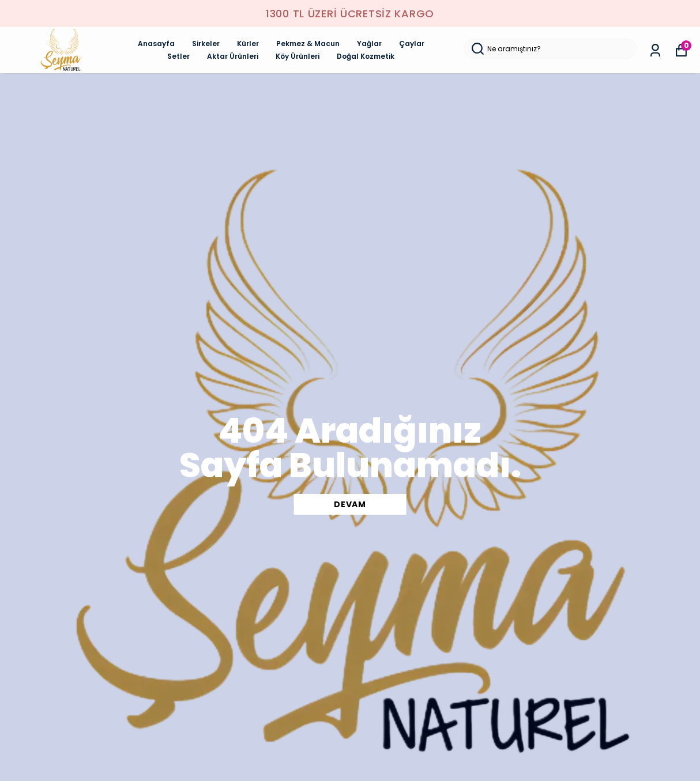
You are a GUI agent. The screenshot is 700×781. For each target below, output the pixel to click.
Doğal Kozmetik (366, 56)
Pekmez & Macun (308, 44)
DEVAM (350, 504)
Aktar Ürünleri (233, 56)
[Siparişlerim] (655, 50)
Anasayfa (156, 44)
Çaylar (412, 44)
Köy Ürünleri (298, 56)
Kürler (248, 44)
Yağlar (369, 44)
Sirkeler (206, 44)
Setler (178, 56)
